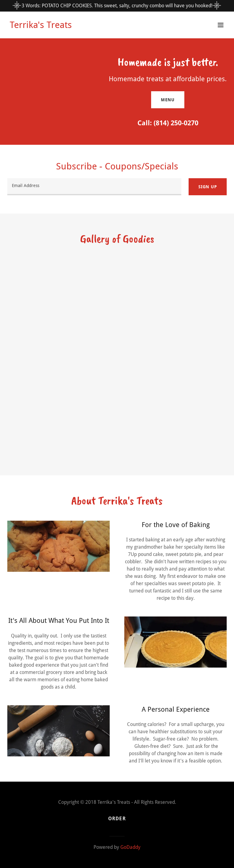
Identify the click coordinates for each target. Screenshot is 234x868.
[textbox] (94, 187)
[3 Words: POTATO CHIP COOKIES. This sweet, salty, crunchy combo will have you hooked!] (117, 6)
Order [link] (117, 819)
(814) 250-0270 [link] (176, 123)
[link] (41, 26)
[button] (221, 25)
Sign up (208, 187)
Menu (168, 100)
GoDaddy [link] (130, 847)
